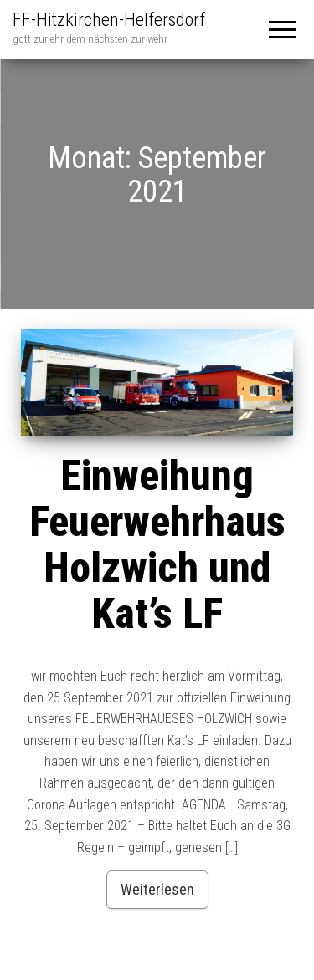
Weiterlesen (157, 889)
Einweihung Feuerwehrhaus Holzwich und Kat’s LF (157, 545)
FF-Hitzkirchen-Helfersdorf (109, 20)
